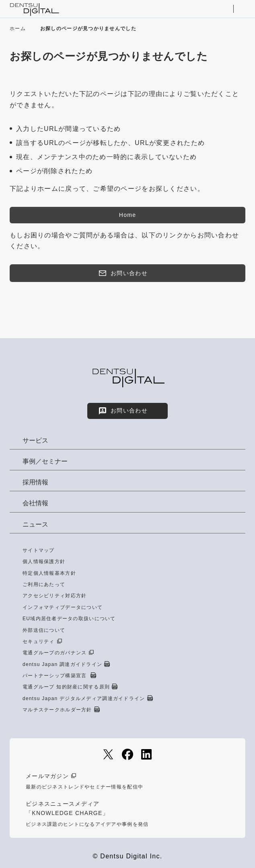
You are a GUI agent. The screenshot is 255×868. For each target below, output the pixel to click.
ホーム (18, 29)
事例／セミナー (45, 461)
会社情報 (35, 503)
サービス (35, 440)
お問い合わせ (123, 273)
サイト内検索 (225, 9)
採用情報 (35, 482)
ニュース (35, 524)
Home (127, 215)
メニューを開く (242, 9)
